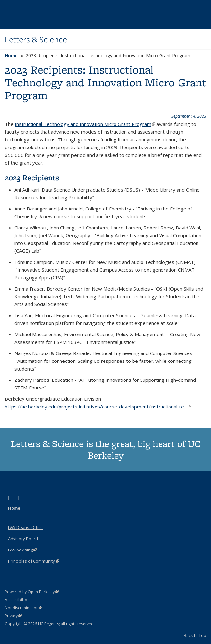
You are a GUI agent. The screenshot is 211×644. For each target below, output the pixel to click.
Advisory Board (23, 539)
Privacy (13, 616)
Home (11, 55)
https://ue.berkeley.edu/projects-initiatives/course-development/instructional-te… (98, 407)
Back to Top (195, 635)
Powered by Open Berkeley (32, 592)
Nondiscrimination (24, 608)
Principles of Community (33, 561)
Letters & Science (36, 40)
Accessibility (18, 600)
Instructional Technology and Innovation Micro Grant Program (85, 124)
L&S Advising (22, 550)
